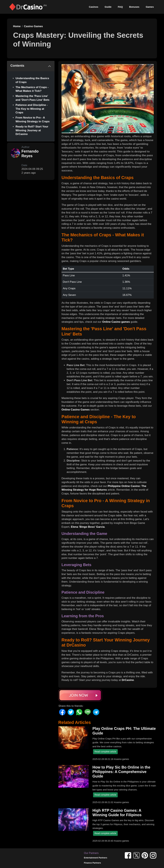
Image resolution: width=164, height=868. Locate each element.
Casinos (94, 7)
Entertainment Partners (96, 858)
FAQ (120, 7)
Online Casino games (116, 322)
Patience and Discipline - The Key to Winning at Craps (32, 109)
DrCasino (128, 680)
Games (150, 7)
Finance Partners (92, 863)
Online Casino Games (76, 410)
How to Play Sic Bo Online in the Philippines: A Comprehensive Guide (121, 772)
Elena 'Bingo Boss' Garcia (88, 527)
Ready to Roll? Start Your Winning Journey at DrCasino (32, 130)
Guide (108, 7)
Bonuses (134, 7)
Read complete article (105, 752)
